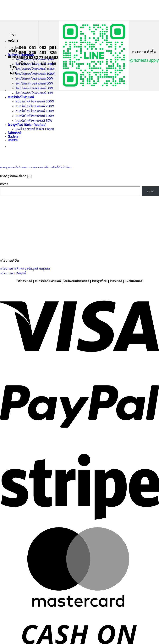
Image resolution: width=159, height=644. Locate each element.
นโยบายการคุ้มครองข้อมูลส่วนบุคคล (25, 268)
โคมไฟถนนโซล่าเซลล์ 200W (35, 64)
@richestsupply (144, 60)
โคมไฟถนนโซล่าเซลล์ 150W (35, 69)
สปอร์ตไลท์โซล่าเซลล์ (21, 97)
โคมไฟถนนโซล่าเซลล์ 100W (35, 74)
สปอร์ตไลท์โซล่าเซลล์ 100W (35, 116)
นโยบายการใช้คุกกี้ (13, 273)
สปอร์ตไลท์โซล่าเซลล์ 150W (35, 111)
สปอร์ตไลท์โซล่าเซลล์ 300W (35, 101)
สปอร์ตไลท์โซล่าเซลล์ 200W (35, 106)
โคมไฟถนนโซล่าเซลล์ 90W (34, 79)
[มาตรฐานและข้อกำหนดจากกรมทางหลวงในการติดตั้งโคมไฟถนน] (29, 159)
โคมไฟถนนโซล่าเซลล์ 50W (34, 88)
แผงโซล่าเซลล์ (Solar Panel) (35, 129)
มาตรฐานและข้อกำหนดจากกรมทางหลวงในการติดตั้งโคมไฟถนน (36, 167)
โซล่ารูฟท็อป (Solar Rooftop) (27, 125)
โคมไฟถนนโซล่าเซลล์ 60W (34, 83)
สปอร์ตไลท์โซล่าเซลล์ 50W (34, 121)
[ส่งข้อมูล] (17, 53)
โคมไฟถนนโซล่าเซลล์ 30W (34, 93)
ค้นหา (4, 184)
